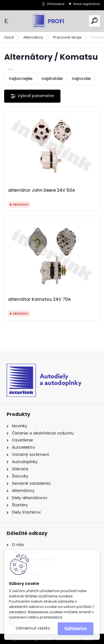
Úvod (9, 37)
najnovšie (81, 79)
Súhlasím (76, 629)
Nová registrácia (87, 4)
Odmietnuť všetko (33, 628)
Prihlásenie (56, 4)
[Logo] (52, 21)
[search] (94, 21)
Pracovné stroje (67, 37)
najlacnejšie (21, 79)
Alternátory (33, 37)
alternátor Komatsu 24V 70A (40, 299)
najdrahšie (52, 79)
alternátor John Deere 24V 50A (42, 190)
